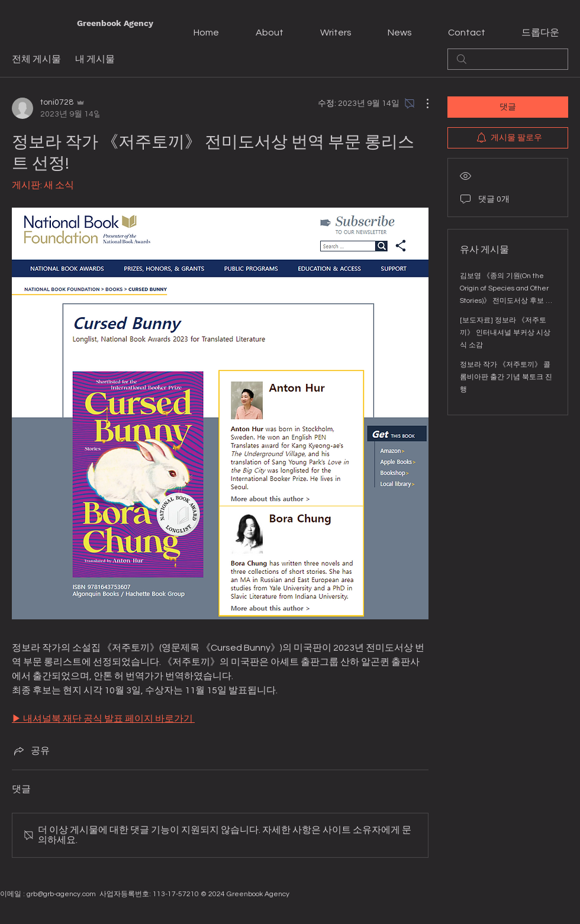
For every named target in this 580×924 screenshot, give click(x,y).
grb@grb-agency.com (61, 894)
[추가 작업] (421, 104)
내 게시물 (95, 59)
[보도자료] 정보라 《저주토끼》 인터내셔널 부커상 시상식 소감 (505, 333)
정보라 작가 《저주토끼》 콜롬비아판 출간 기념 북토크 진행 (506, 377)
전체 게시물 (36, 59)
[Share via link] (31, 751)
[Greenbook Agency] (115, 24)
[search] (508, 59)
